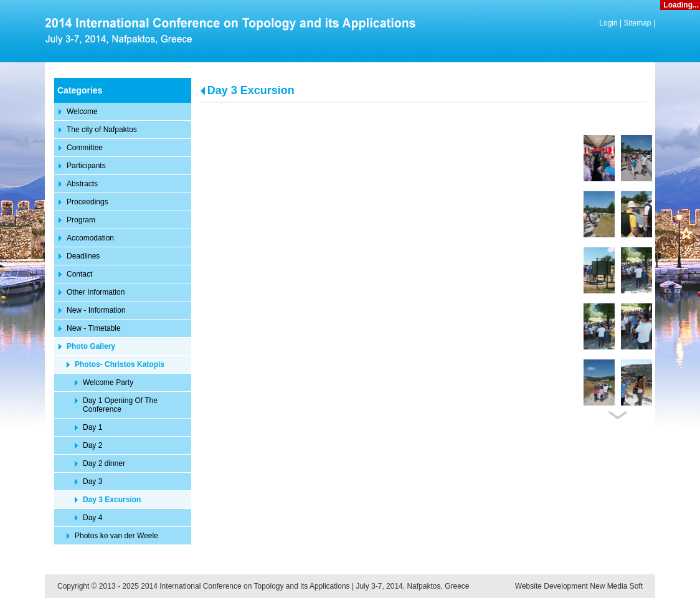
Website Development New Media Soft (579, 586)
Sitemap (638, 23)
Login (608, 23)
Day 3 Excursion (251, 90)
